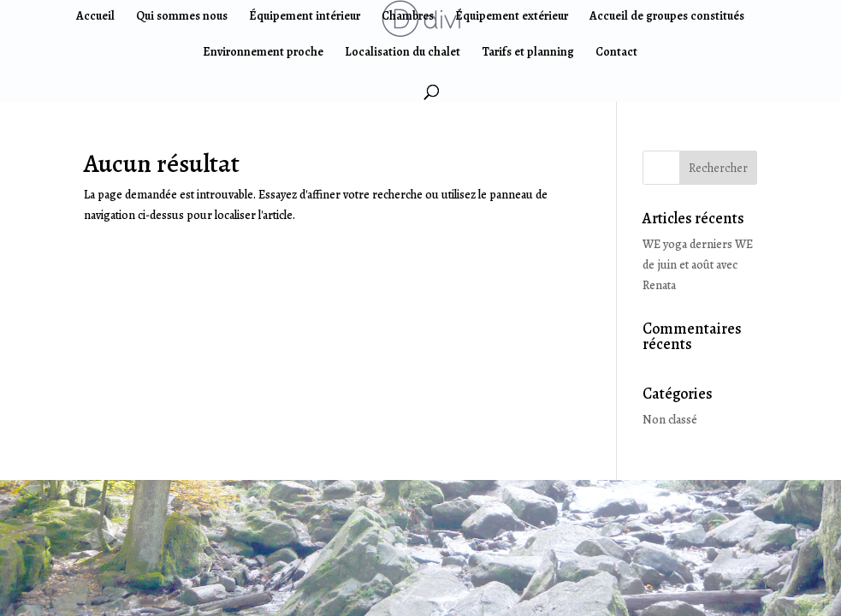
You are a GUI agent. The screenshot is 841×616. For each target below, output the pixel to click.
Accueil (95, 17)
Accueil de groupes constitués (667, 17)
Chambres (408, 17)
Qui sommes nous (182, 17)
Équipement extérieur (512, 17)
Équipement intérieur (305, 17)
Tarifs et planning (528, 53)
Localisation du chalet (403, 53)
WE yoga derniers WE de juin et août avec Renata (698, 265)
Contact (616, 53)
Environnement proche (263, 53)
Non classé (670, 420)
